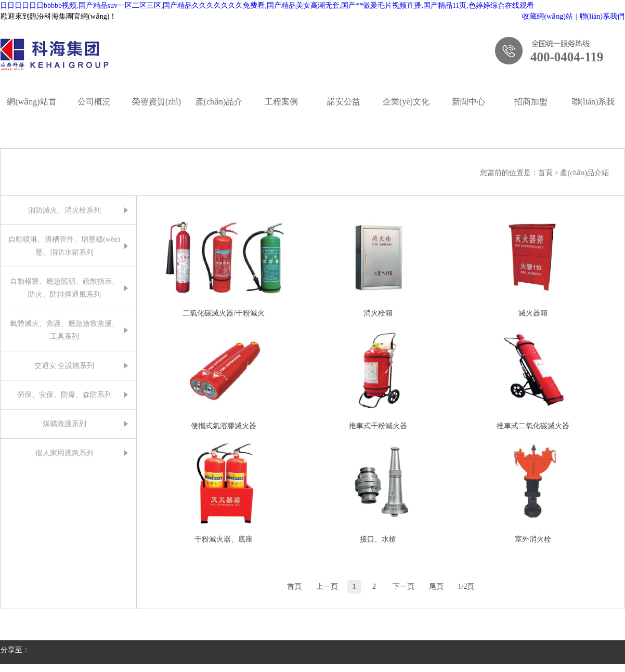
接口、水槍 (378, 539)
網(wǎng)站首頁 (31, 104)
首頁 (546, 173)
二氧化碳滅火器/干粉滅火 (224, 313)
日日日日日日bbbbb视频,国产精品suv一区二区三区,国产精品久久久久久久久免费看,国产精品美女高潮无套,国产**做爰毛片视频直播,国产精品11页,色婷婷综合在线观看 (267, 5)
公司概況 (94, 102)
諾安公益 (344, 102)
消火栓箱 (378, 313)
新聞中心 (468, 102)
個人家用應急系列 (64, 453)
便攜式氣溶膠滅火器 (224, 426)
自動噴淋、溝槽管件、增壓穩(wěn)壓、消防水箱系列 (64, 246)
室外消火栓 (533, 539)
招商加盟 (531, 102)
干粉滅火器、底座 (224, 539)
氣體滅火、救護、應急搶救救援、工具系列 (64, 330)
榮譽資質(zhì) (157, 102)
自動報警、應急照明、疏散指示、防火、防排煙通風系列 (64, 288)
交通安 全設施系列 (64, 366)
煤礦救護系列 (64, 424)
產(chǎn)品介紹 (219, 104)
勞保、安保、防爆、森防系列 (64, 395)
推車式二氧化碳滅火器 (533, 426)
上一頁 (327, 587)
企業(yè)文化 (406, 102)
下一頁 (403, 587)
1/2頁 (466, 587)
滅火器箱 (533, 313)
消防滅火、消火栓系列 (64, 210)
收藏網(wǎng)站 (547, 16)
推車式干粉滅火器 (378, 426)
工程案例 (281, 102)
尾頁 (436, 587)
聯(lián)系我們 (602, 16)
